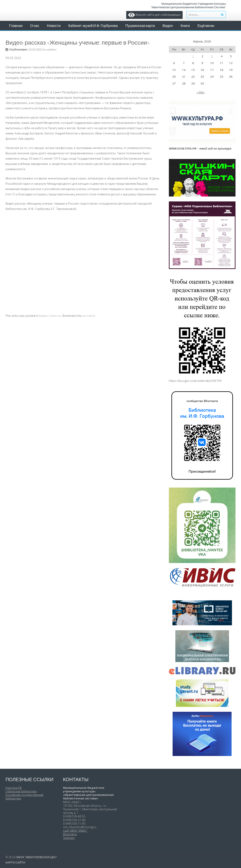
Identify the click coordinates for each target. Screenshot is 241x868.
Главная (16, 26)
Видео (168, 26)
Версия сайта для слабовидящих (154, 15)
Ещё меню (206, 26)
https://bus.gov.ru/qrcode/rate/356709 (195, 381)
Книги (185, 26)
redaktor (51, 49)
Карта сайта (15, 862)
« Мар (201, 92)
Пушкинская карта (140, 26)
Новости (54, 26)
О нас (35, 26)
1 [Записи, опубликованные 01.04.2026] (193, 56)
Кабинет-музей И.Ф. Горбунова (93, 26)
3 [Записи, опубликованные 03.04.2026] (212, 56)
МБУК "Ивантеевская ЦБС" (37, 857)
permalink (89, 316)
